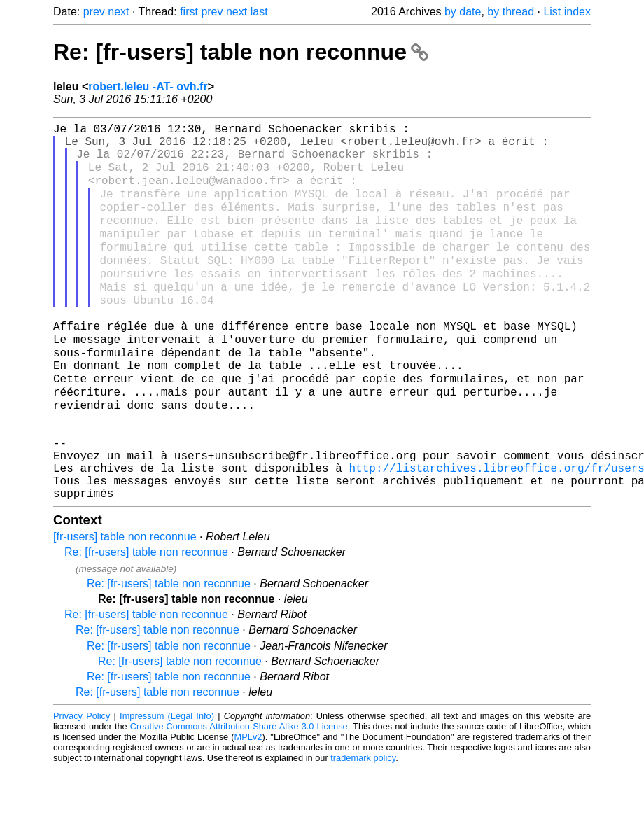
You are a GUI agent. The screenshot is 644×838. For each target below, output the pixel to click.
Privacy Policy (82, 785)
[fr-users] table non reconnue (125, 606)
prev (94, 12)
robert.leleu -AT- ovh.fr (148, 86)
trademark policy (363, 827)
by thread (511, 12)
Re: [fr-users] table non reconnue (241, 52)
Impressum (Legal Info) (167, 785)
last (259, 12)
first (189, 12)
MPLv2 (248, 806)
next (118, 12)
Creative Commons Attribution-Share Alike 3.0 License (239, 796)
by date (463, 12)
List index (567, 12)
